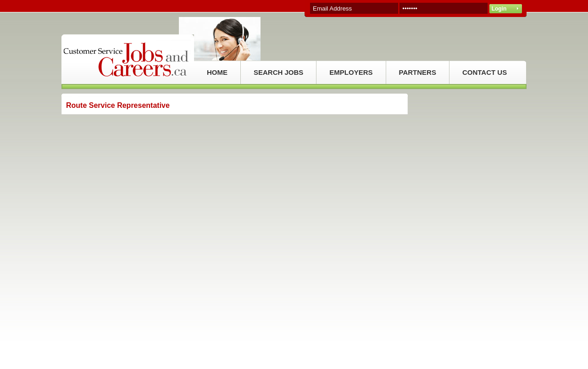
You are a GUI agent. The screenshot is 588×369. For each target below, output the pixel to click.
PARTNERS (418, 72)
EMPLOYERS (351, 72)
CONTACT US (485, 72)
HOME (217, 72)
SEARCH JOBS (278, 72)
